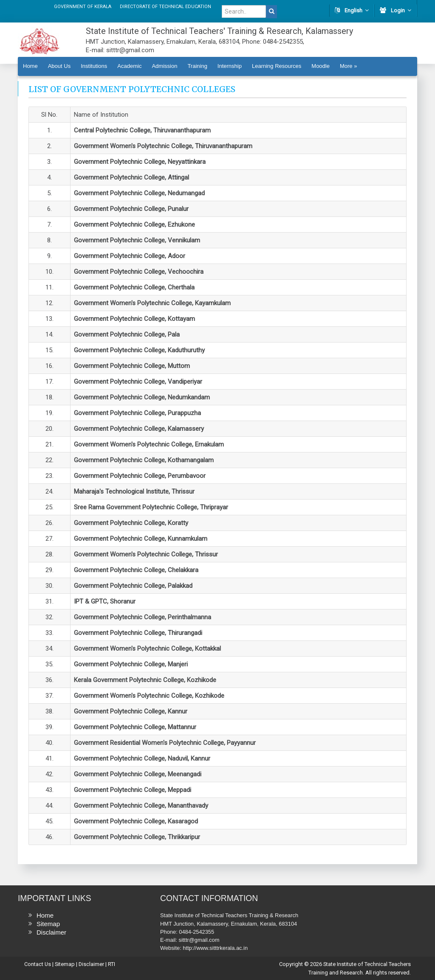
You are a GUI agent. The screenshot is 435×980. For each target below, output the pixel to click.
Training (197, 66)
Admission (164, 66)
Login (395, 10)
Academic (129, 66)
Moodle (321, 66)
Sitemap (48, 924)
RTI (112, 964)
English (352, 10)
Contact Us (38, 964)
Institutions (94, 66)
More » (348, 66)
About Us (59, 66)
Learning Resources (277, 66)
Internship (230, 66)
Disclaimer (51, 932)
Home (30, 66)
